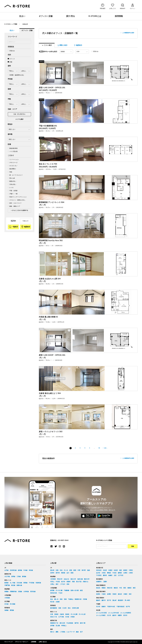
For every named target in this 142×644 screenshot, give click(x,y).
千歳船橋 (66, 590)
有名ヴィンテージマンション (17, 197)
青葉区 (104, 588)
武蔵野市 (99, 582)
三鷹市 (105, 582)
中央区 (114, 573)
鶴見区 (116, 588)
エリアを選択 (19, 119)
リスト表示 (47, 45)
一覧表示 (13, 227)
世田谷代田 (54, 593)
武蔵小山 (86, 582)
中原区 (104, 594)
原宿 (71, 570)
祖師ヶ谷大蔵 (75, 590)
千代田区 (99, 575)
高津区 (98, 594)
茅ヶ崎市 (127, 600)
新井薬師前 (54, 608)
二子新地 (62, 632)
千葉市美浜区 (120, 607)
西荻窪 (63, 573)
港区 (121, 570)
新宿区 (125, 570)
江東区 (131, 573)
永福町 (58, 602)
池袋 (88, 570)
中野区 (131, 570)
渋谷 (61, 570)
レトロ (11, 188)
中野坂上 (64, 626)
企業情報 (34, 642)
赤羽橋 (52, 626)
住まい (22, 16)
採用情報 (119, 16)
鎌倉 (77, 632)
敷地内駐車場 (13, 148)
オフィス (11, 59)
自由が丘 (66, 579)
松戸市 (128, 607)
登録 (133, 546)
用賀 (73, 582)
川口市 (109, 615)
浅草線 (13, 577)
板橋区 (110, 575)
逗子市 (109, 600)
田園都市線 (13, 592)
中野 (79, 570)
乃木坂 (67, 617)
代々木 (66, 570)
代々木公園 (74, 614)
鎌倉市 (98, 600)
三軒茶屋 (53, 579)
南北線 (13, 585)
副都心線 (19, 585)
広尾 (52, 614)
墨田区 (105, 575)
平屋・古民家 (13, 191)
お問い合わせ (43, 642)
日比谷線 (19, 583)
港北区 (98, 588)
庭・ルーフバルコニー (15, 175)
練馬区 (120, 573)
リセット (26, 221)
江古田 (64, 608)
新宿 (75, 570)
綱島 (57, 632)
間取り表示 (62, 45)
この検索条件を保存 (128, 33)
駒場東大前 (78, 599)
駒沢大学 (87, 579)
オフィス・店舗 (27, 31)
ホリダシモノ (13, 166)
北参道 (62, 614)
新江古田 (62, 623)
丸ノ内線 (13, 583)
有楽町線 (38, 583)
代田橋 (85, 599)
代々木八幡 (59, 590)
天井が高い (12, 184)
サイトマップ (8, 642)
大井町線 (26, 592)
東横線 (6, 592)
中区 (121, 588)
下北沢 (60, 593)
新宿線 (24, 577)
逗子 (81, 632)
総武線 (20, 570)
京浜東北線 (13, 570)
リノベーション (13, 160)
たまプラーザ (71, 632)
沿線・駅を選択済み (19, 114)
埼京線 (31, 570)
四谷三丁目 (54, 617)
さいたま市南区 (101, 615)
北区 (115, 575)
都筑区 (129, 588)
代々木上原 (82, 614)
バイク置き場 (13, 152)
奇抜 (10, 172)
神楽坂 (56, 614)
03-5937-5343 (63, 540)
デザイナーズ (13, 163)
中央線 (25, 570)
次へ (106, 448)
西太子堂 (79, 582)
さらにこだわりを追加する (20, 210)
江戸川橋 (61, 617)
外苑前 (73, 617)
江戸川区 (121, 575)
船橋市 (104, 607)
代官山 (52, 582)
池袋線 (6, 610)
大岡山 (52, 584)
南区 (134, 588)
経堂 (81, 590)
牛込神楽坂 (70, 623)
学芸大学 (60, 579)
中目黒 (58, 582)
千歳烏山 (71, 599)
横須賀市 (121, 600)
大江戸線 (7, 577)
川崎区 (125, 594)
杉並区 (116, 570)
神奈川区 (110, 588)
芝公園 (58, 626)
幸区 (130, 594)
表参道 (67, 614)
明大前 (52, 602)
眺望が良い (12, 181)
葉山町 (114, 600)
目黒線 (20, 592)
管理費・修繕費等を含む (16, 75)
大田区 (104, 573)
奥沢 (57, 584)
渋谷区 (105, 570)
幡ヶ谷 (56, 599)
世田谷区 (99, 570)
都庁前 (77, 623)
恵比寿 (52, 570)
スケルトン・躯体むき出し (17, 200)
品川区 (98, 573)
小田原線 (7, 598)
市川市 (98, 607)
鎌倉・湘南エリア (14, 206)
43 (99, 448)
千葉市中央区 (111, 607)
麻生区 (120, 594)
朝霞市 (120, 615)
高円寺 (58, 573)
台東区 (125, 573)
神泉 (61, 599)
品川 (68, 573)
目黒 (57, 570)
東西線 (25, 583)
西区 (125, 588)
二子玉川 (62, 584)
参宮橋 (52, 590)
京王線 (6, 604)
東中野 (84, 570)
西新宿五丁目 (54, 623)
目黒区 (110, 570)
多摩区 (109, 594)
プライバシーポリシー (22, 642)
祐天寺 (63, 582)
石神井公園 (75, 608)
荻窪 (72, 573)
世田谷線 (33, 592)
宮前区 (114, 594)
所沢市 (125, 615)
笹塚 (65, 599)
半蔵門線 (7, 585)
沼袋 (60, 608)
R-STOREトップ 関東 (11, 24)
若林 (68, 584)
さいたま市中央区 (114, 613)
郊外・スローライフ (15, 203)
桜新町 (69, 582)
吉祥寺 (52, 573)
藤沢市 (104, 600)
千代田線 (32, 583)
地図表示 (26, 227)
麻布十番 (83, 623)
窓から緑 (11, 178)
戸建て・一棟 (13, 194)
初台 (52, 599)
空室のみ (11, 51)
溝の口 (52, 632)
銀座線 (6, 583)
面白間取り (12, 169)
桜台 (69, 608)
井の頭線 (13, 604)
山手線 (6, 570)
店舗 (10, 62)
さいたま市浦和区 (126, 613)
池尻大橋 (80, 579)
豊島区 (109, 573)
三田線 (19, 577)
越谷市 (114, 615)
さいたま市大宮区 (102, 613)
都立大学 (73, 579)
